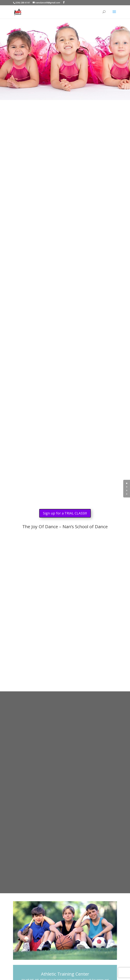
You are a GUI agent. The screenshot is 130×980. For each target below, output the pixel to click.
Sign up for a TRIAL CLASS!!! (65, 513)
